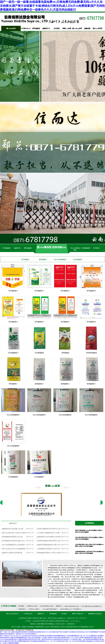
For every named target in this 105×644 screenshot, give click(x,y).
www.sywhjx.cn (75, 621)
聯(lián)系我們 (98, 28)
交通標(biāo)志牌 (32, 606)
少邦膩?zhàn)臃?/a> (34, 609)
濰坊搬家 (21, 606)
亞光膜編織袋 (86, 248)
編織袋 (24, 627)
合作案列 (64, 614)
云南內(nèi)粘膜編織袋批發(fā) (69, 627)
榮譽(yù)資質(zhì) (78, 614)
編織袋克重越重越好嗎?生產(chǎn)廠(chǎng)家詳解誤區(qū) (49, 545)
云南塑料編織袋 (54, 627)
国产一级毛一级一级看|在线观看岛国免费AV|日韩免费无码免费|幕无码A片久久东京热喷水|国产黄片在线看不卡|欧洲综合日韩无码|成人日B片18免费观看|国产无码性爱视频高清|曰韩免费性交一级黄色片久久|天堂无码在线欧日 (52, 6)
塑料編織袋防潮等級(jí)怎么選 (12, 537)
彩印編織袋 (7, 248)
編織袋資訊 (13, 523)
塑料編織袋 (36, 28)
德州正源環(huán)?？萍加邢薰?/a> (71, 609)
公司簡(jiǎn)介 (26, 28)
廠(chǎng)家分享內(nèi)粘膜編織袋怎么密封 (14, 549)
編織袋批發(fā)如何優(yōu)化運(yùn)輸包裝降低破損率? (13, 529)
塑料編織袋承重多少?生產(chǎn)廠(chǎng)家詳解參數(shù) (49, 553)
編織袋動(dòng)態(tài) (95, 614)
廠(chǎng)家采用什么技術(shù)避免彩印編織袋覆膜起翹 (14, 533)
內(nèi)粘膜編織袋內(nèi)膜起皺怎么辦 (14, 545)
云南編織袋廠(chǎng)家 (41, 627)
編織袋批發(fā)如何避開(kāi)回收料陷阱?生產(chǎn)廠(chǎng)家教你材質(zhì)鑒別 (49, 537)
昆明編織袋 (30, 627)
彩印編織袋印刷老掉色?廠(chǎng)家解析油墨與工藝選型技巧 (13, 541)
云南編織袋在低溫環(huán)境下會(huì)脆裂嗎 (48, 549)
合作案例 (57, 28)
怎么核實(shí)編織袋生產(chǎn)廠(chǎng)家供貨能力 (48, 533)
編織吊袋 (17, 248)
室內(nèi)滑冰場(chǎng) (72, 606)
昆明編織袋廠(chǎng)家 (86, 627)
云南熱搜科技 (71, 624)
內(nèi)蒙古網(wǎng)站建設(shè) (92, 606)
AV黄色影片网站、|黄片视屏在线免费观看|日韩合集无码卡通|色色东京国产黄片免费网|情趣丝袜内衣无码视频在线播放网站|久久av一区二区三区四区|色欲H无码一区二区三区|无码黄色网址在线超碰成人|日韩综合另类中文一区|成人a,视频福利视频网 (52, 641)
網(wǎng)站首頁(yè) (13, 614)
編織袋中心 (46, 28)
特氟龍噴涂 (22, 609)
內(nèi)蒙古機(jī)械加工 (50, 609)
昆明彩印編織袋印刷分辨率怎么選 (49, 529)
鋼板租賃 (59, 606)
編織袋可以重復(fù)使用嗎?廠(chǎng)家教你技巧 (12, 553)
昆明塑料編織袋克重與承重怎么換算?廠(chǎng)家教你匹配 (49, 541)
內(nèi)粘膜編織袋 (75, 249)
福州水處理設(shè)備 (47, 606)
